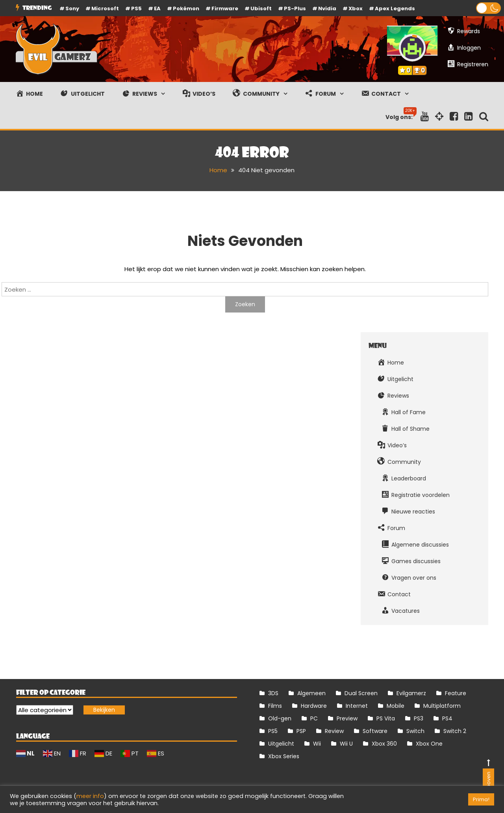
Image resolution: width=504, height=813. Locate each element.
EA (157, 8)
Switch (415, 731)
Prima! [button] (481, 799)
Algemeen (311, 693)
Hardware (314, 706)
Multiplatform (442, 706)
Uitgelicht (281, 744)
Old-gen (280, 718)
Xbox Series (284, 756)
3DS (273, 693)
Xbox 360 (384, 744)
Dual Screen (361, 693)
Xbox (356, 8)
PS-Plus (295, 8)
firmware (225, 8)
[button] (488, 8)
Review (334, 731)
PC (314, 718)
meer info (90, 796)
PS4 (447, 718)
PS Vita (386, 718)
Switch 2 (455, 731)
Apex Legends (395, 8)
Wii (317, 744)
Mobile (396, 706)
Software (375, 731)
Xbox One (429, 744)
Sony (72, 8)
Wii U (346, 744)
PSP (301, 731)
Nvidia (327, 8)
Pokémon (186, 8)
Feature (456, 693)
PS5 (136, 8)
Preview (347, 718)
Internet (357, 706)
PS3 (419, 718)
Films (275, 706)
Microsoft (105, 8)
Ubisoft (261, 8)
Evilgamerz (411, 693)
